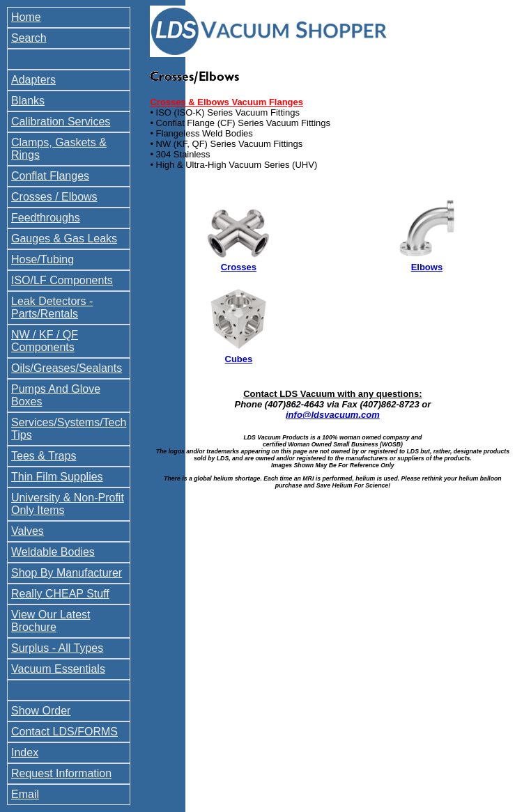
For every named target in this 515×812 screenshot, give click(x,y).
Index (25, 752)
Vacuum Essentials (58, 669)
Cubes (239, 359)
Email (25, 794)
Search (29, 38)
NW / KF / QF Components (45, 341)
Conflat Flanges (50, 176)
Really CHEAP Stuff (60, 594)
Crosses (239, 267)
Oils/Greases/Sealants (67, 368)
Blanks (28, 101)
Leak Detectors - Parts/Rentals (52, 307)
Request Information (61, 773)
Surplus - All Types (57, 648)
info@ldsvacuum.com (333, 415)
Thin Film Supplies (57, 477)
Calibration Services (61, 122)
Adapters (33, 80)
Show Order (41, 711)
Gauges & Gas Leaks (64, 239)
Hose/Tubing (43, 259)
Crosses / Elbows (54, 197)
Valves (28, 531)
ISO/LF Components (62, 280)
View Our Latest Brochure (51, 621)
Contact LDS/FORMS (64, 732)
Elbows (427, 267)
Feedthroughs (46, 218)
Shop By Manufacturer (67, 573)
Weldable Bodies (53, 552)
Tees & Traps (44, 456)
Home (26, 17)
